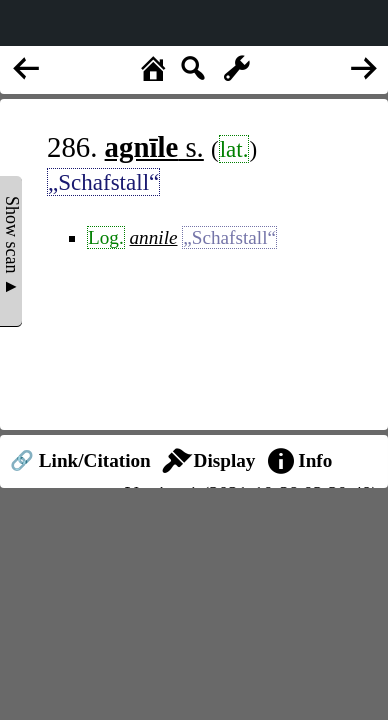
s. (154, 147)
